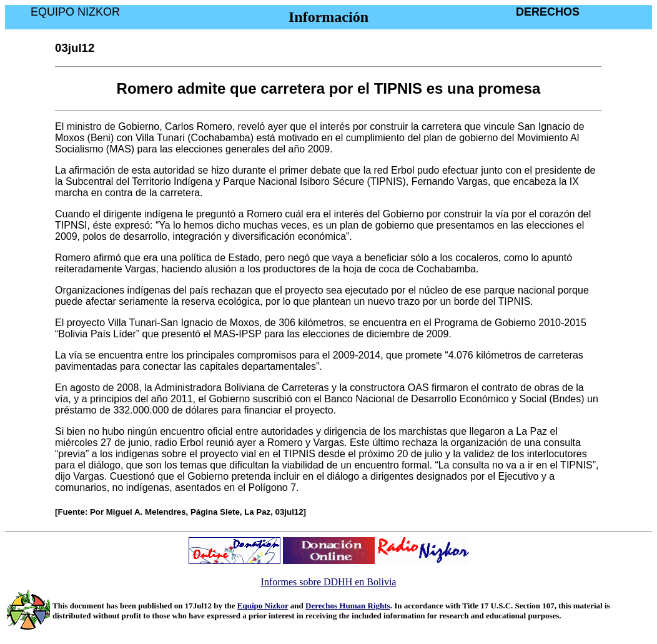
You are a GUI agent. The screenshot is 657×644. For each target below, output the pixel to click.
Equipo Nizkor (263, 606)
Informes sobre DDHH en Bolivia (329, 582)
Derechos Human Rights (348, 606)
